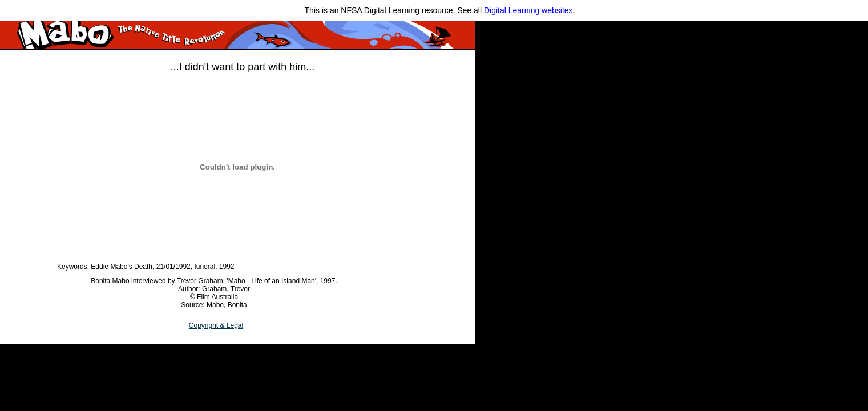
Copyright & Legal (216, 325)
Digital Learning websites (528, 10)
